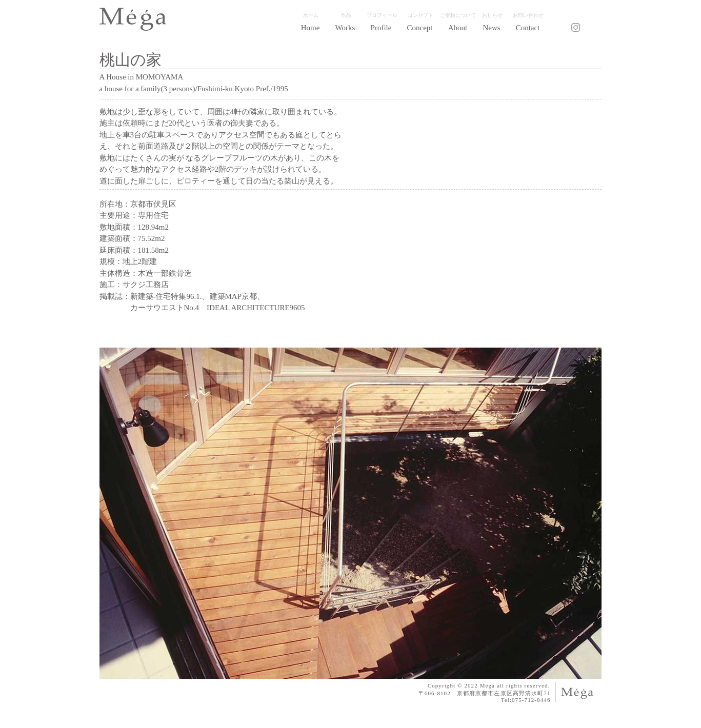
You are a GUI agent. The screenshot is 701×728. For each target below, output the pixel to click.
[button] (345, 28)
